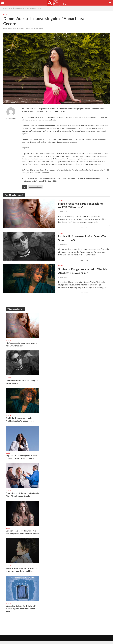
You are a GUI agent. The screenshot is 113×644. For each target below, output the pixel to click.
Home (4, 8)
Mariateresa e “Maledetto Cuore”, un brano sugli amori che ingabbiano (22, 573)
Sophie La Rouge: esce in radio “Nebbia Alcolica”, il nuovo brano (83, 271)
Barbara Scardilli (24, 29)
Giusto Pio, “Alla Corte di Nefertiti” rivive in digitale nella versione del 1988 (21, 612)
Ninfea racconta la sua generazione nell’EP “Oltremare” (81, 205)
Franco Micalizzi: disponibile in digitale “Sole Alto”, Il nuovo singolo (22, 495)
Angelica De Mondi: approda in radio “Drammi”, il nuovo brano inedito (22, 457)
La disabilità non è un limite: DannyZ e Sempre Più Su (82, 238)
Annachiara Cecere (35, 187)
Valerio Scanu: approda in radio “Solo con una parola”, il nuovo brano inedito (22, 534)
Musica (6, 14)
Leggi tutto (84, 227)
